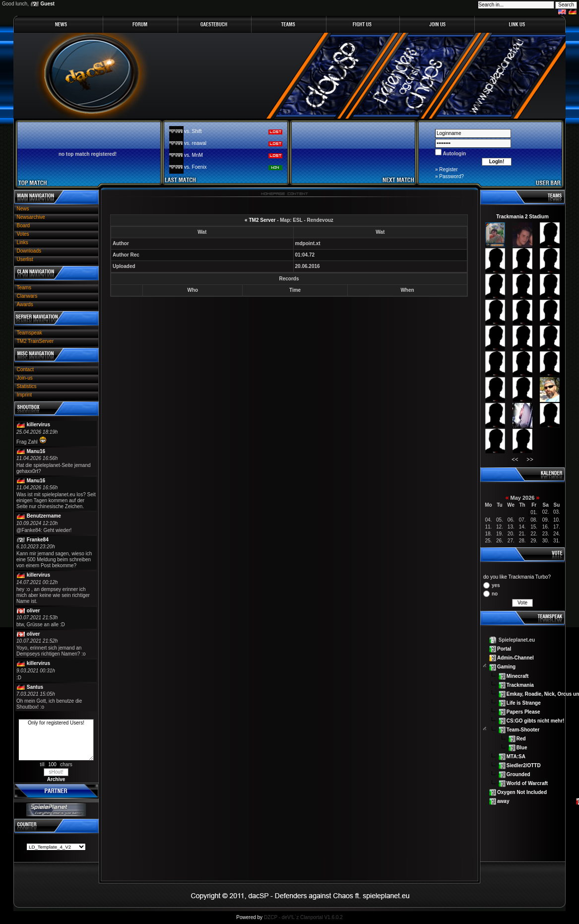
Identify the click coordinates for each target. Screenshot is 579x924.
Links (23, 242)
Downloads (29, 251)
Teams (24, 288)
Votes (23, 234)
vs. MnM (193, 155)
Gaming (506, 667)
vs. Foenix (195, 167)
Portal (504, 649)
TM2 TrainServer (35, 341)
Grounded (518, 774)
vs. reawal (195, 143)
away (503, 801)
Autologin (454, 154)
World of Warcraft (527, 783)
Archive (56, 779)
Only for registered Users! (56, 740)
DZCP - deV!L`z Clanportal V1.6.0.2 (303, 917)
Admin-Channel (515, 658)
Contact (25, 369)
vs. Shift (193, 131)
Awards (25, 304)
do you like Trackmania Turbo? (517, 577)
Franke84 (38, 540)
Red (521, 739)
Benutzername (44, 516)
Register (448, 169)
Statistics (27, 386)
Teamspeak (30, 333)
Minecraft (517, 676)
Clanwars (27, 296)
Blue (522, 748)
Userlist (25, 259)
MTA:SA (516, 757)
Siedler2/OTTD (524, 765)
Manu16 (36, 451)
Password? (451, 176)
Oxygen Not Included (522, 792)
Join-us (25, 378)
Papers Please (523, 711)
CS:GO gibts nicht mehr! (536, 720)
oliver (33, 611)
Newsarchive (31, 217)
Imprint (25, 395)
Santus (35, 687)
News (23, 209)
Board (24, 226)
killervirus (38, 425)
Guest (48, 4)
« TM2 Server (260, 220)
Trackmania (520, 685)
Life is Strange (524, 702)
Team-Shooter (523, 730)
